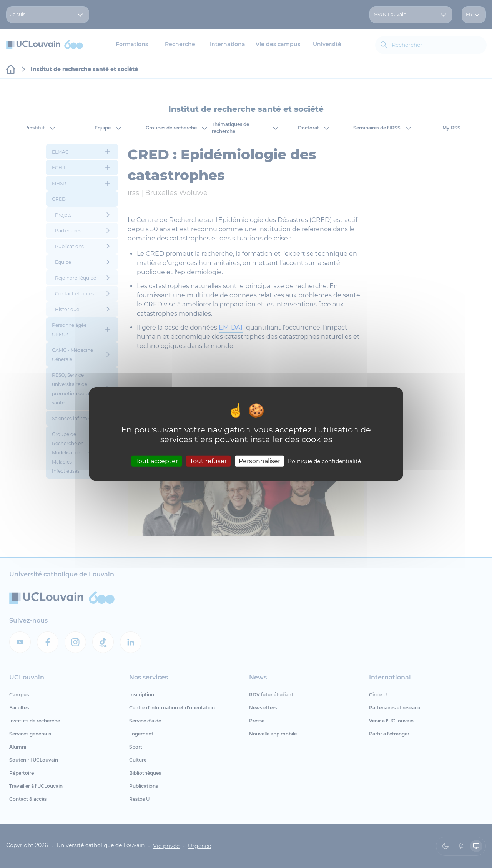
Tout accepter (157, 461)
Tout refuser (208, 461)
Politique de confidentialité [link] (324, 461)
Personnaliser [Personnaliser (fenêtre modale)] (259, 461)
